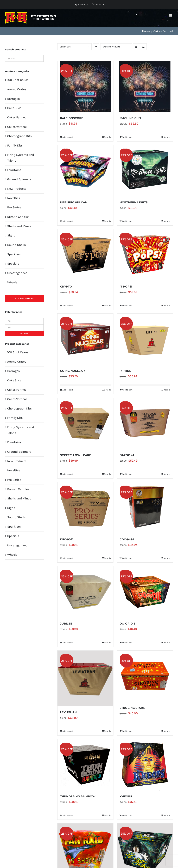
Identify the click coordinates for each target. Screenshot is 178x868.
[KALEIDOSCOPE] (85, 87)
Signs (11, 235)
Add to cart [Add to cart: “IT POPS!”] (127, 305)
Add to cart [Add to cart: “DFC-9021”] (68, 558)
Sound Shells (16, 245)
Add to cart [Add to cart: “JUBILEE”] (68, 643)
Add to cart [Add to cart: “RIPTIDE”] (127, 390)
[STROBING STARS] (145, 676)
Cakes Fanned (17, 117)
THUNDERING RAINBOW (78, 796)
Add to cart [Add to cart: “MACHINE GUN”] (127, 137)
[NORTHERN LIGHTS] (145, 171)
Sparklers (14, 254)
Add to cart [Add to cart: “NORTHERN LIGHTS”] (127, 221)
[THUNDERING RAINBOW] (85, 765)
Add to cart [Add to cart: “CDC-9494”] (127, 558)
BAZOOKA (127, 455)
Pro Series (14, 207)
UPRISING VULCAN (74, 202)
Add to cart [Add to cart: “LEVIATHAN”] (68, 731)
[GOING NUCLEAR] (85, 339)
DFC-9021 (67, 539)
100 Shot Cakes (18, 80)
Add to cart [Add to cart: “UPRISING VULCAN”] (68, 221)
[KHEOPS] (145, 765)
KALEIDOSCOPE (72, 118)
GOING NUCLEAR (72, 371)
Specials (13, 264)
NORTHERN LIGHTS (134, 202)
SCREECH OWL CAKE (76, 455)
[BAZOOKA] (145, 424)
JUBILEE (66, 624)
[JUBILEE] (85, 592)
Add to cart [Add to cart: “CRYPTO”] (68, 305)
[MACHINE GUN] (145, 87)
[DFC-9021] (85, 508)
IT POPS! (126, 287)
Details (107, 137)
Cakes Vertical (17, 127)
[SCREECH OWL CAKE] (85, 424)
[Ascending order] (96, 47)
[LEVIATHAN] (85, 678)
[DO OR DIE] (145, 592)
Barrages (13, 99)
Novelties (14, 198)
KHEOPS (126, 796)
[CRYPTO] (85, 255)
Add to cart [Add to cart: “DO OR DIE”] (127, 643)
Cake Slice (14, 108)
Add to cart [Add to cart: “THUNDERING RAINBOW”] (68, 815)
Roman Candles (18, 217)
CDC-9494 (127, 539)
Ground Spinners (19, 179)
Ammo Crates (17, 89)
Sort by (66, 47)
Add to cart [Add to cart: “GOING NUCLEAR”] (68, 390)
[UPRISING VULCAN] (85, 171)
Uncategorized (17, 273)
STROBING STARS (132, 708)
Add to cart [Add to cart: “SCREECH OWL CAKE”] (68, 474)
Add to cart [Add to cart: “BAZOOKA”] (127, 474)
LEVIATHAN (68, 712)
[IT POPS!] (145, 255)
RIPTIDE (125, 371)
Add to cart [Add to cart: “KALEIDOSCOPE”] (68, 137)
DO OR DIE (128, 624)
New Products (17, 189)
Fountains (14, 170)
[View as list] (143, 47)
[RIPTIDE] (145, 339)
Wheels (12, 282)
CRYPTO (66, 287)
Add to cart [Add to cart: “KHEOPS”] (127, 815)
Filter (24, 334)
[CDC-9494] (145, 508)
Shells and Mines (19, 226)
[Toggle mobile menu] (171, 16)
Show (111, 47)
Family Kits (15, 145)
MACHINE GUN (130, 118)
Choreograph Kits (19, 136)
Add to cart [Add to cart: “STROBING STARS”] (127, 731)
